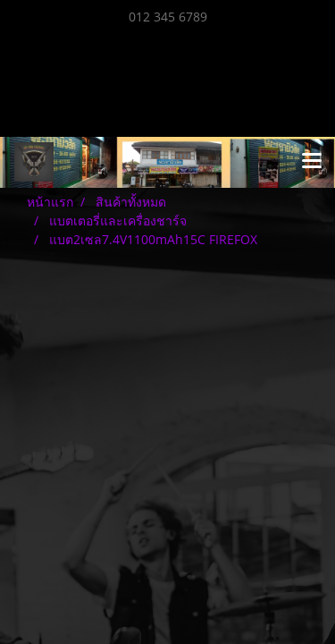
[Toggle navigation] (312, 162)
